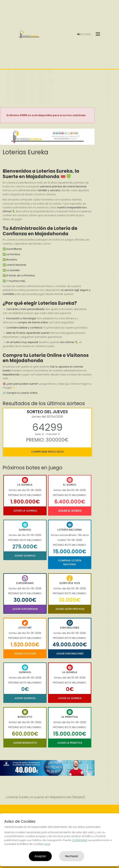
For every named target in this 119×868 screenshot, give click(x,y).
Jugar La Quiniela (25, 511)
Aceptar (40, 856)
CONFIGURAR (80, 840)
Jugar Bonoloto (25, 743)
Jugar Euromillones (70, 654)
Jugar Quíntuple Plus (70, 609)
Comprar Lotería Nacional (70, 562)
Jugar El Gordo (70, 511)
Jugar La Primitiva (70, 743)
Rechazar (72, 856)
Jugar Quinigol (25, 556)
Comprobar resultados (47, 452)
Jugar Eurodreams (25, 609)
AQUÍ (47, 844)
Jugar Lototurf (25, 654)
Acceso (84, 34)
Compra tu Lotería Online (22, 393)
